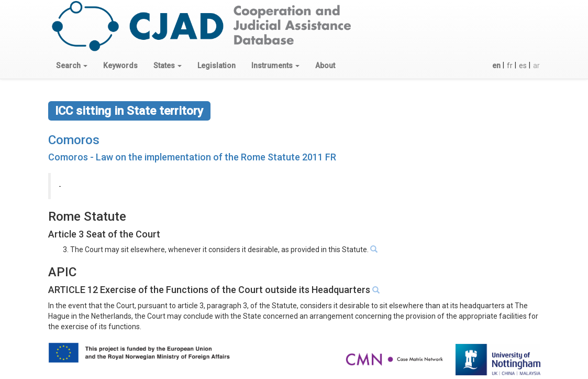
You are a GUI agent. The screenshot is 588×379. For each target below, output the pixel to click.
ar (536, 66)
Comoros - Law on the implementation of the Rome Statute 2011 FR (192, 157)
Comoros (74, 140)
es (523, 66)
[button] (72, 66)
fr (510, 66)
